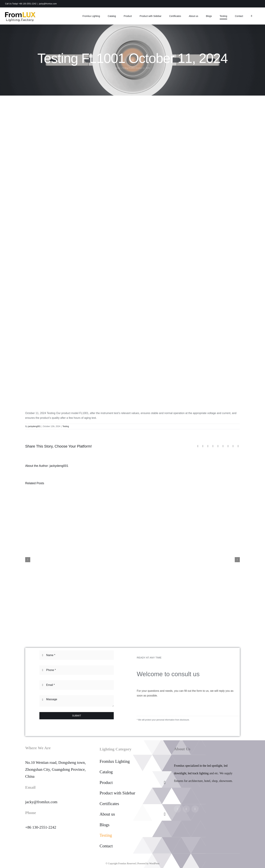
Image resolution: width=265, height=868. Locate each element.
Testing (66, 426)
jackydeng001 (34, 426)
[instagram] (177, 809)
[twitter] (195, 809)
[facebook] (186, 809)
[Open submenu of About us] (165, 814)
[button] (251, 16)
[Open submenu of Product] (165, 783)
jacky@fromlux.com (48, 4)
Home (118, 68)
